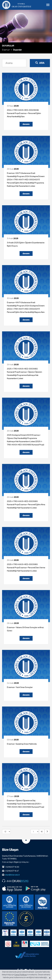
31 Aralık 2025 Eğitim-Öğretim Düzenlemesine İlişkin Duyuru (26, 244)
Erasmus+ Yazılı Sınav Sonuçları (20, 687)
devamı (26, 124)
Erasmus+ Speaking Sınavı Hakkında (22, 744)
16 (42, 832)
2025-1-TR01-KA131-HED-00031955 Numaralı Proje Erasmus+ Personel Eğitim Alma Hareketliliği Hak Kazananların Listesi (26, 504)
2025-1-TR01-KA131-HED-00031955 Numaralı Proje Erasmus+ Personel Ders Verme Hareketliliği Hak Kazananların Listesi (26, 568)
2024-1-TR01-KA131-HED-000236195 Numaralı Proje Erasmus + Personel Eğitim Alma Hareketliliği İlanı (24, 113)
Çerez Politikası (21, 975)
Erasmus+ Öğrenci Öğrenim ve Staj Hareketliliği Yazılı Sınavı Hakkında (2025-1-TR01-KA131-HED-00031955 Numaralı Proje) (26, 804)
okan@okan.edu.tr (12, 875)
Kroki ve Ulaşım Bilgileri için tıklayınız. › (16, 862)
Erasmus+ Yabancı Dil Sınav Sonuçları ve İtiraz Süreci (25, 629)
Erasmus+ (6, 50)
